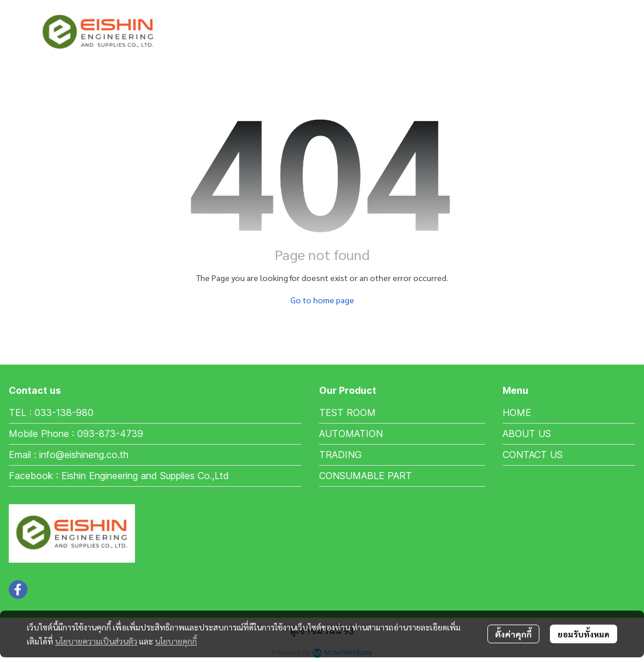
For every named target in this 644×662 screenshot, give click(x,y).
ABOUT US (527, 434)
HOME (517, 413)
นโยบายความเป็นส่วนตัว (96, 641)
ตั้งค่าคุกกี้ (513, 634)
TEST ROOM (347, 413)
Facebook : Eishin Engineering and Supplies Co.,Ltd (119, 476)
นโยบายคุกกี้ (176, 641)
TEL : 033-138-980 (51, 413)
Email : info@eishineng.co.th (69, 455)
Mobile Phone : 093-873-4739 (76, 434)
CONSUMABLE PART (366, 476)
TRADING (340, 455)
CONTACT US (533, 455)
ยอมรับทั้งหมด (584, 634)
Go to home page (322, 300)
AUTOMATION (351, 434)
